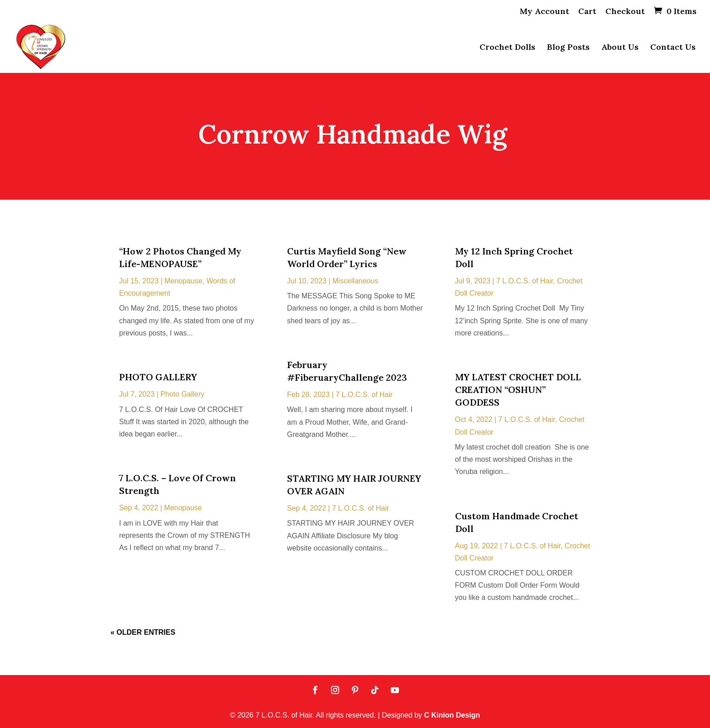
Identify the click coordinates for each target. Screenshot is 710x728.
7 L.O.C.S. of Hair (364, 395)
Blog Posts (568, 48)
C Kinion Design (452, 715)
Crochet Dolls (507, 48)
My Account (544, 12)
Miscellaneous (355, 281)
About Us (620, 48)
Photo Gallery (182, 394)
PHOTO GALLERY (158, 377)
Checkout (625, 12)
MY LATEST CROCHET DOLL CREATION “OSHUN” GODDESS (518, 390)
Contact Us (673, 48)
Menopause (183, 281)
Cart (587, 12)
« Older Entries (143, 632)
